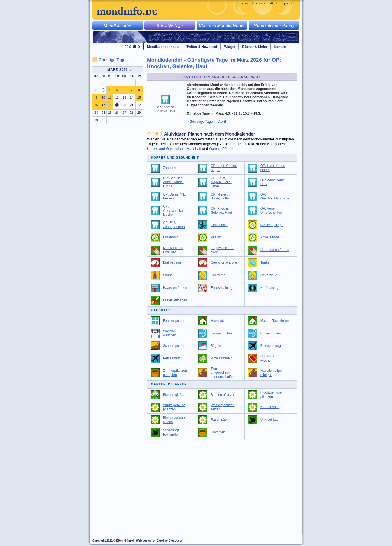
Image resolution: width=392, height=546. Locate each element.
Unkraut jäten (270, 420)
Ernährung (171, 237)
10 (103, 97)
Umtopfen (218, 432)
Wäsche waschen (170, 333)
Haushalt (194, 149)
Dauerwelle (269, 275)
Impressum (289, 3)
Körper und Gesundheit (166, 149)
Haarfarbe (218, 275)
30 (96, 120)
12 (117, 97)
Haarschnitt (219, 225)
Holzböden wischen (268, 358)
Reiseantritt (171, 358)
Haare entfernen (175, 288)
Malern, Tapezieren (275, 321)
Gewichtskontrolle (224, 262)
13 (124, 97)
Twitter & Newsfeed (202, 47)
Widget (230, 47)
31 (103, 120)
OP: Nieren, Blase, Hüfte (220, 197)
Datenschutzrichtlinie (252, 3)
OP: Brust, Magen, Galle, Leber (221, 182)
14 (132, 97)
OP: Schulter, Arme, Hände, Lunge (173, 182)
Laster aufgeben (175, 300)
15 (139, 97)
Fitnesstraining (221, 288)
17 (103, 105)
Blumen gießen (174, 395)
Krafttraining (269, 288)
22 (139, 105)
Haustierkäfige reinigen (271, 373)
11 (110, 97)
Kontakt (280, 47)
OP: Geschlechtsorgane (275, 197)
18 (110, 105)
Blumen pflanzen (223, 395)
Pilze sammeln (221, 358)
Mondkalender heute (163, 47)
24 (103, 113)
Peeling (216, 237)
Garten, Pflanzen (223, 149)
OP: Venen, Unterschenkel (271, 211)
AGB (273, 3)
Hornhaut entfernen (275, 250)
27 (124, 113)
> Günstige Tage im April (206, 122)
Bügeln (216, 346)
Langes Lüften (221, 333)
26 (117, 113)
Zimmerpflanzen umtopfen (175, 373)
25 (110, 113)
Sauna (168, 275)
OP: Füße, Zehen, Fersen (174, 225)
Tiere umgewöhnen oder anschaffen (223, 373)
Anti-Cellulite (270, 237)
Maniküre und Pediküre (173, 250)
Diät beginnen (173, 262)
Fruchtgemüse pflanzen (271, 395)
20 (124, 105)
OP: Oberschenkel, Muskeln (174, 211)
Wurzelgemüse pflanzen (174, 407)
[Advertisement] (225, 484)
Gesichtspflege (271, 225)
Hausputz (218, 321)
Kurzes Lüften (271, 333)
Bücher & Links (255, 47)
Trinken (266, 262)
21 (132, 105)
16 (96, 105)
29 (139, 113)
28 (132, 113)
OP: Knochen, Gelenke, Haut (221, 211)
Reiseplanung (271, 346)
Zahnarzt (170, 168)
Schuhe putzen (174, 346)
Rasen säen (220, 420)
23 (96, 113)
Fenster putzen (174, 321)
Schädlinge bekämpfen (171, 432)
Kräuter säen (270, 407)
